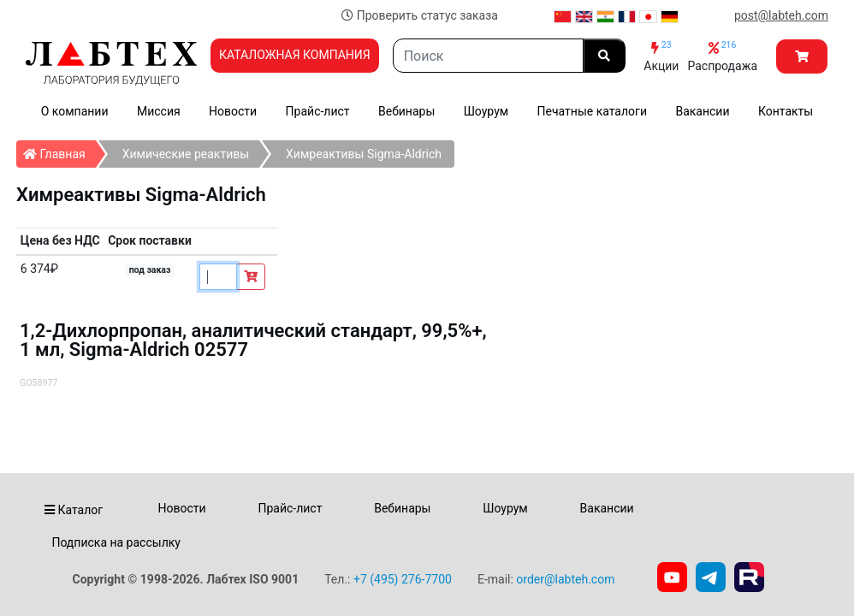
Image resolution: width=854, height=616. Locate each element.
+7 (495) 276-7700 (403, 579)
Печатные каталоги (592, 111)
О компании (75, 111)
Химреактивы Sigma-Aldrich (364, 154)
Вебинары (406, 111)
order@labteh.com (565, 579)
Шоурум (486, 111)
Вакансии (702, 111)
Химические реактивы (186, 154)
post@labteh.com (781, 15)
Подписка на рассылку (116, 542)
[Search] (489, 56)
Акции (661, 56)
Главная (59, 151)
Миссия (159, 111)
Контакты (786, 111)
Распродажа (722, 56)
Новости (233, 111)
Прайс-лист (318, 111)
